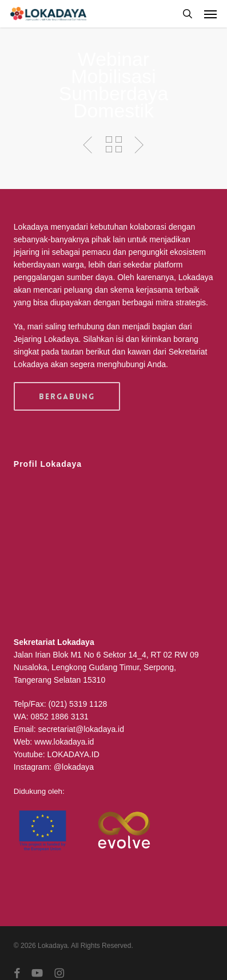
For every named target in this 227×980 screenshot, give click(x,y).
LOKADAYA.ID (73, 754)
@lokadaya (74, 767)
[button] (210, 14)
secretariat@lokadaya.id (81, 729)
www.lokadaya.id (64, 742)
